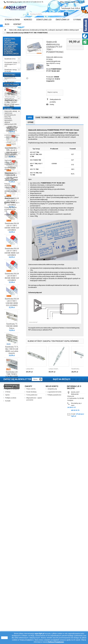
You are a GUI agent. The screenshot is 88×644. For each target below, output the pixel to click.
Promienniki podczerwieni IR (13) (10, 77)
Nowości (28, 20)
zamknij (4, 638)
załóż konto (81, 2)
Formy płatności (32, 615)
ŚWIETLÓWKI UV (63, 20)
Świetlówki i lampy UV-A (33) (11, 71)
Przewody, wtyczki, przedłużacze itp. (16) (11, 209)
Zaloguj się (69, 2)
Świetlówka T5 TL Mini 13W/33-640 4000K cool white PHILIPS (12, 517)
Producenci (10, 221)
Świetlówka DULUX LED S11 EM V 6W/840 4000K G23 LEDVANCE (12, 419)
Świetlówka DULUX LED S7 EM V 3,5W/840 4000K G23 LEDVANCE (12, 469)
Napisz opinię (53, 92)
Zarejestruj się (52, 609)
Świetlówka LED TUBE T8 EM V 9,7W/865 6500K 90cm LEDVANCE (12, 542)
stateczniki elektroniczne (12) (11, 137)
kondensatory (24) (11, 149)
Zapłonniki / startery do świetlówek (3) (9, 162)
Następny (27, 78)
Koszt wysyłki (71, 117)
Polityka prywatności (54, 615)
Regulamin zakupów (12, 609)
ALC (8, 232)
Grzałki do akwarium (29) (9, 197)
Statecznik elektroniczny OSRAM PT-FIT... (12, 583)
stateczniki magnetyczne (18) (11, 130)
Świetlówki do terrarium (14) (9, 83)
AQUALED (10, 239)
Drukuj (52, 104)
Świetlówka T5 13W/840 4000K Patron (12, 493)
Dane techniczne (44, 117)
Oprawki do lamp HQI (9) (10, 169)
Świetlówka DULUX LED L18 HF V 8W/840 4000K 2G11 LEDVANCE (12, 369)
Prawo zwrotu (31, 609)
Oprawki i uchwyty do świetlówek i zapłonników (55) (10, 155)
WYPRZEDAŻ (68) (10, 215)
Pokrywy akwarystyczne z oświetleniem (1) (10, 186)
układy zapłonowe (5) (11, 143)
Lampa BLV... (30, 369)
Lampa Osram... (54, 369)
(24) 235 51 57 (28, 2)
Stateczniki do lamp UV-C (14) (9, 107)
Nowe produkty (11, 251)
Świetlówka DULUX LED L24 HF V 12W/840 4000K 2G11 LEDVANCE (12, 344)
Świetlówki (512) (10, 59)
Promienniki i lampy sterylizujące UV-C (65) (11, 64)
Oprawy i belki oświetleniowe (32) (11, 179)
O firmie (8, 612)
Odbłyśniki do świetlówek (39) (10, 174)
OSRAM (56, 77)
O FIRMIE (77, 20)
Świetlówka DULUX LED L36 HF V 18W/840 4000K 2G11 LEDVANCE (12, 319)
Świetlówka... (76, 369)
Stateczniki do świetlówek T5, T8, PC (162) (11, 100)
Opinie (31, 122)
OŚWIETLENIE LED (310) (10, 89)
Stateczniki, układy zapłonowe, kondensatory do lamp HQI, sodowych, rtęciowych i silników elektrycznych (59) (11, 118)
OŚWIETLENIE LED (44, 20)
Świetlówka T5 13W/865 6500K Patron (12, 295)
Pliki (58, 117)
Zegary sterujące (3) (10, 203)
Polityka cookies (11, 618)
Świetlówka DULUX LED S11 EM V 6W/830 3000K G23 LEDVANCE (12, 394)
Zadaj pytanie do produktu (55, 101)
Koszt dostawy (31, 612)
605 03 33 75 (39, 2)
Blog (7, 24)
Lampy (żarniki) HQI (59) (10, 94)
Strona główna (12, 20)
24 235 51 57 (71, 628)
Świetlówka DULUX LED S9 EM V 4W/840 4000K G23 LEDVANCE (12, 444)
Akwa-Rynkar (11, 228)
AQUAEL (10, 235)
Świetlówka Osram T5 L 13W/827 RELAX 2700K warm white (12, 270)
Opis (30, 117)
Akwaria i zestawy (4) (10, 192)
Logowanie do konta (54, 612)
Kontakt (17, 24)
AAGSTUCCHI (11, 225)
